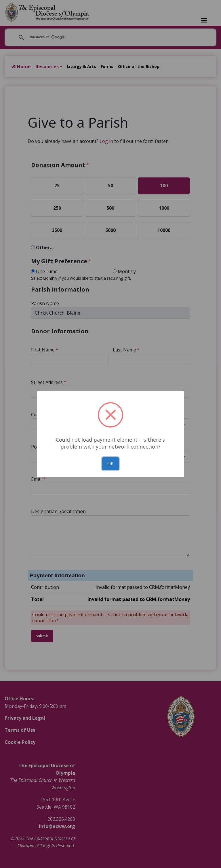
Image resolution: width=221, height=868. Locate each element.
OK (110, 464)
